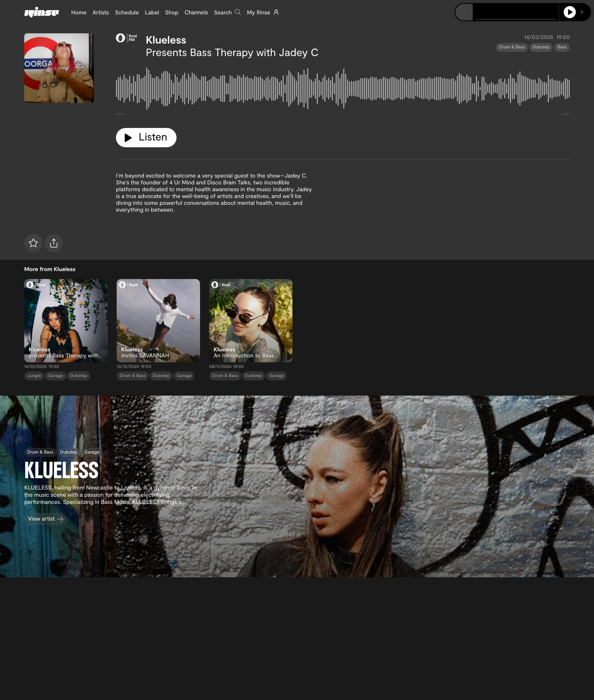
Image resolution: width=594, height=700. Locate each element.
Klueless (166, 39)
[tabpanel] (343, 90)
